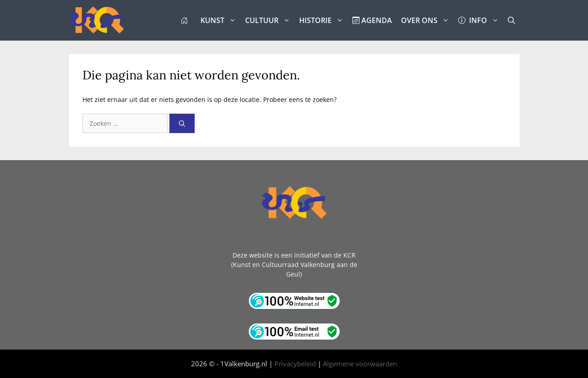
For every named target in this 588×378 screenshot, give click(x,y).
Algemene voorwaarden (360, 364)
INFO (481, 20)
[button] (511, 20)
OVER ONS (427, 20)
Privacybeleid (295, 364)
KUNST (221, 20)
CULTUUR (270, 20)
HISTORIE (324, 20)
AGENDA (372, 20)
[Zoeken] (182, 123)
